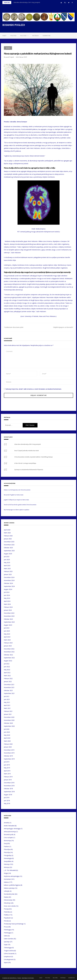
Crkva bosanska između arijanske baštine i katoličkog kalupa (33, 457)
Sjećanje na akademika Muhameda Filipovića (29, 470)
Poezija (6, 909)
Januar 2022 (8, 681)
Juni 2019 (7, 765)
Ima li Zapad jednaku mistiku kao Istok (27, 451)
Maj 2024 (7, 598)
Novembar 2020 (9, 720)
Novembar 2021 (9, 687)
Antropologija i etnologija (12, 829)
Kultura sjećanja (9, 888)
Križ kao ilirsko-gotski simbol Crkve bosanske (23, 505)
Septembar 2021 (9, 693)
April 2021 (7, 705)
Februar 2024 (8, 607)
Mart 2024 (7, 604)
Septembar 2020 (9, 726)
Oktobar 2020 (8, 723)
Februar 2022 (8, 678)
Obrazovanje (8, 900)
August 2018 (8, 795)
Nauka (8, 48)
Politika (13, 36)
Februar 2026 (8, 536)
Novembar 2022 (9, 652)
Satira (6, 936)
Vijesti (6, 962)
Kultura (23, 36)
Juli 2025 (7, 557)
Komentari (47, 36)
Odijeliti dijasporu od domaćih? (63, 327)
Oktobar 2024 (8, 583)
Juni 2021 (7, 699)
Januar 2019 (8, 780)
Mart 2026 (7, 533)
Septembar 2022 (9, 658)
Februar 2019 (8, 777)
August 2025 (8, 554)
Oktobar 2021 (8, 690)
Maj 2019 (7, 768)
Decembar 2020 (9, 717)
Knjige (6, 873)
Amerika (7, 823)
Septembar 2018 (9, 792)
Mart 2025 (7, 569)
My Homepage (8, 510)
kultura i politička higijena (12, 885)
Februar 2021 (8, 711)
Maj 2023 (7, 634)
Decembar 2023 (9, 613)
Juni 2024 (7, 595)
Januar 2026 (8, 539)
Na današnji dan (9, 894)
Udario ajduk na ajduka (22, 510)
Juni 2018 (7, 801)
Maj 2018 (7, 803)
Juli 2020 (7, 729)
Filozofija (7, 852)
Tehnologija (8, 948)
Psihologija (7, 930)
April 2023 (7, 637)
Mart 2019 (7, 774)
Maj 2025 (7, 562)
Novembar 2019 (9, 753)
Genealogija (8, 858)
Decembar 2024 (9, 577)
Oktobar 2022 (8, 655)
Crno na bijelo (8, 838)
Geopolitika (8, 861)
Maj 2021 (7, 702)
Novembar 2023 (9, 616)
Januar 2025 (8, 574)
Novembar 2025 (9, 545)
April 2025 (7, 565)
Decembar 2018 (9, 783)
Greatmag (24, 978)
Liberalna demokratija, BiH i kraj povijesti (27, 2)
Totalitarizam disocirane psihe (14, 327)
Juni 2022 (7, 667)
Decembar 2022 (9, 649)
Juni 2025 (7, 560)
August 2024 (8, 589)
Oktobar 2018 (8, 789)
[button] (61, 3)
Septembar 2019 (9, 759)
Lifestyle (7, 891)
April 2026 (7, 530)
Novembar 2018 (9, 786)
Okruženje (7, 903)
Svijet (4, 36)
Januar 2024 (8, 610)
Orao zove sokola (10, 906)
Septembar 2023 (9, 622)
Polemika (7, 912)
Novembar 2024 (9, 580)
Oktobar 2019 (8, 756)
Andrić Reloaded (9, 826)
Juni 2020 (7, 732)
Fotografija (8, 855)
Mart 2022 (7, 676)
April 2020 (7, 738)
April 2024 (7, 601)
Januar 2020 (8, 747)
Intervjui (35, 36)
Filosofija (7, 849)
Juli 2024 (7, 592)
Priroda (6, 921)
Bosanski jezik (9, 834)
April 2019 (7, 771)
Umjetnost (7, 957)
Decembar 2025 (9, 542)
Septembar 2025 (9, 551)
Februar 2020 (8, 744)
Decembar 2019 (9, 750)
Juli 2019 (7, 762)
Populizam (7, 918)
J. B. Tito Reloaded (10, 870)
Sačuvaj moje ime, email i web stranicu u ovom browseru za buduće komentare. (34, 389)
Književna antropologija (12, 876)
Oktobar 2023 (8, 619)
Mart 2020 (7, 741)
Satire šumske (8, 939)
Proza (6, 927)
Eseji (5, 843)
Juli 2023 (7, 628)
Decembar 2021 (9, 685)
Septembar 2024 (9, 586)
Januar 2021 (8, 714)
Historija (7, 864)
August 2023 (8, 625)
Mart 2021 (7, 708)
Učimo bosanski (9, 954)
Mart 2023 (7, 640)
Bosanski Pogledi (9, 57)
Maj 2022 (7, 670)
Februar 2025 (8, 571)
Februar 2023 (8, 643)
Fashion (6, 846)
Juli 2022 (7, 664)
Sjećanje (7, 942)
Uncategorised (9, 959)
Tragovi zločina (9, 951)
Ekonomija (7, 841)
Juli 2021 (7, 696)
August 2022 (8, 661)
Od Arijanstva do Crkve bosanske (20, 490)
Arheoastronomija (10, 832)
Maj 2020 (7, 735)
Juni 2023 (7, 631)
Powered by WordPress (9, 978)
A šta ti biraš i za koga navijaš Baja (25, 463)
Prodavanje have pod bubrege (14, 924)
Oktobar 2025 (8, 548)
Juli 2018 (7, 798)
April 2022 (7, 673)
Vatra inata (20, 495)
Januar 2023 (8, 646)
